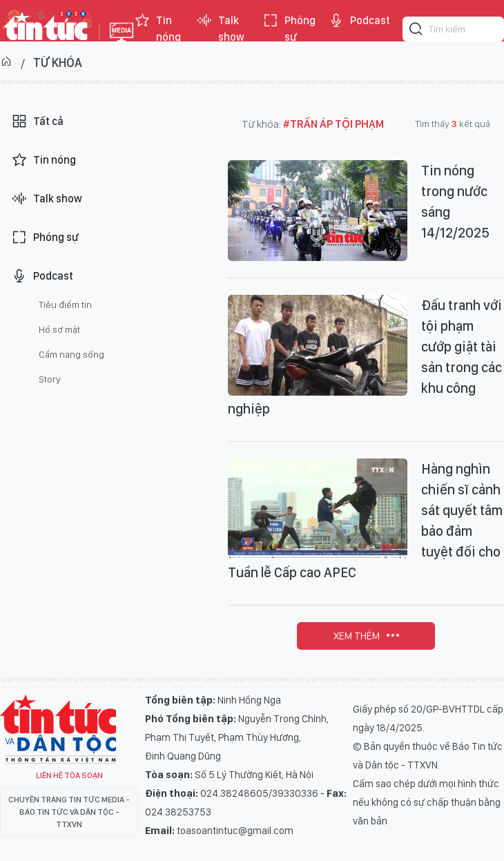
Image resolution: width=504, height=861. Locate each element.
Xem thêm (357, 636)
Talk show (220, 29)
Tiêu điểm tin (65, 304)
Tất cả (37, 122)
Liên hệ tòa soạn (69, 775)
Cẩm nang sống (71, 354)
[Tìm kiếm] (416, 31)
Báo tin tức (46, 29)
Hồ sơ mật (59, 329)
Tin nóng (157, 29)
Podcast (359, 21)
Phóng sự (289, 29)
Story (50, 379)
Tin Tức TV (58, 729)
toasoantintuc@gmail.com (235, 831)
